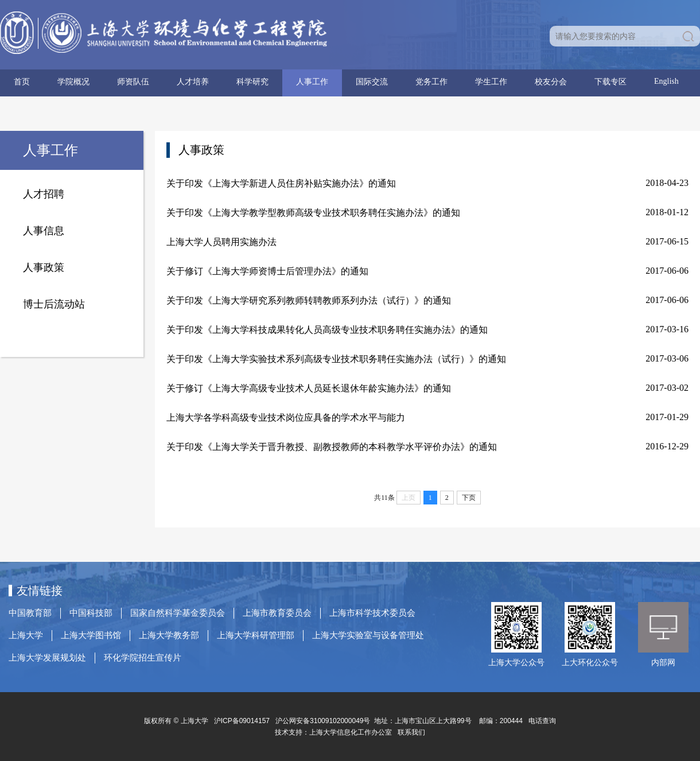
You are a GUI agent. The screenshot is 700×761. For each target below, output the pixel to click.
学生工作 (491, 82)
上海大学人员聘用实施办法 (221, 242)
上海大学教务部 (169, 635)
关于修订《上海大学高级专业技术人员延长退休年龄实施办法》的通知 (309, 388)
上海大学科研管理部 (256, 635)
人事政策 (44, 267)
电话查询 (542, 721)
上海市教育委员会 (277, 613)
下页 (469, 498)
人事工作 (312, 82)
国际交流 (372, 82)
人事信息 (44, 231)
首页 (22, 82)
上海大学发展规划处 (47, 658)
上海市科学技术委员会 (372, 613)
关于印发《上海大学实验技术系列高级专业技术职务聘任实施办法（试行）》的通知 (336, 359)
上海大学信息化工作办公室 (353, 732)
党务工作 (431, 82)
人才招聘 (44, 194)
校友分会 (551, 82)
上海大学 (26, 635)
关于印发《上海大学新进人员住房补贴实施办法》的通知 (281, 183)
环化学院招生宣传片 (143, 658)
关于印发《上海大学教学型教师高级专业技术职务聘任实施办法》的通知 (313, 213)
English (666, 81)
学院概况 (73, 82)
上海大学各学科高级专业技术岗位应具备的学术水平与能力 (286, 418)
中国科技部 (91, 613)
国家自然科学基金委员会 (178, 613)
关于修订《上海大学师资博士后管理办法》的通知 (267, 271)
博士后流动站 (54, 304)
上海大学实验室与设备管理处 (368, 635)
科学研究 (252, 82)
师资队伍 (133, 82)
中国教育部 (30, 613)
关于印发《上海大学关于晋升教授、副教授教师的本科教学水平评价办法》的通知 (332, 447)
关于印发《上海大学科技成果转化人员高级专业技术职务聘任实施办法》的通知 (327, 330)
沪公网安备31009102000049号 (323, 721)
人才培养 (193, 82)
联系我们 (412, 732)
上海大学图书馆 (91, 635)
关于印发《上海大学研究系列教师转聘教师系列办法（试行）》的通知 (309, 300)
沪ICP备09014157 (243, 721)
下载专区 (610, 82)
